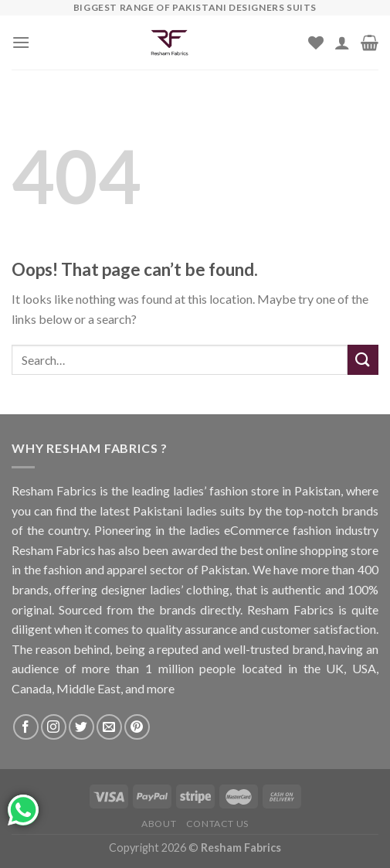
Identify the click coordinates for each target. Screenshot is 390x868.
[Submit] (363, 360)
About (159, 824)
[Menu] (21, 42)
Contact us (217, 824)
